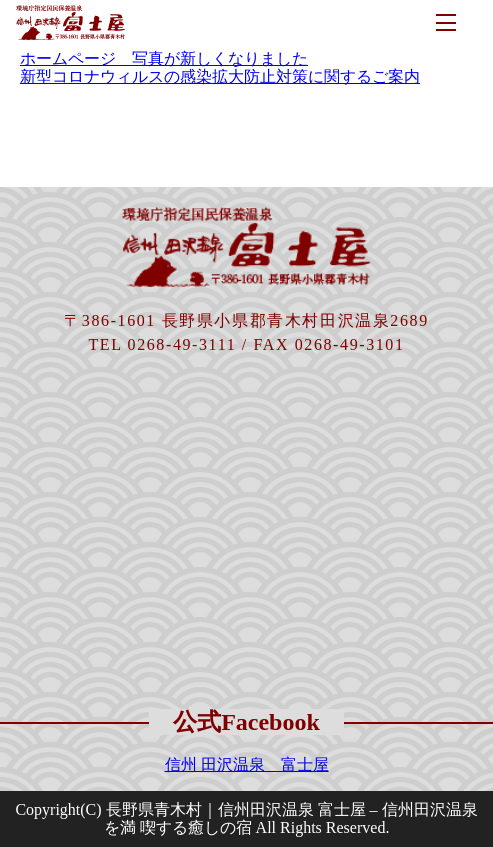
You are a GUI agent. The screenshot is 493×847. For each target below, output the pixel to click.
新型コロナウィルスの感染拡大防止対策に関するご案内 (220, 76)
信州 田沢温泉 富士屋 (247, 764)
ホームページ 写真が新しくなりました (164, 58)
